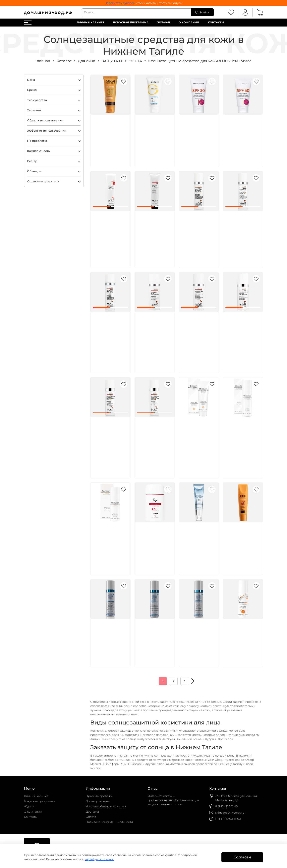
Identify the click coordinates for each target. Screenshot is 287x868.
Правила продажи (99, 796)
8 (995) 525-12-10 (226, 806)
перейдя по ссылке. (99, 859)
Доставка (92, 812)
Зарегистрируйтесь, (120, 3)
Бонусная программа (131, 22)
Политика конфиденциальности (109, 822)
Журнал (164, 22)
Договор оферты (98, 801)
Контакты (216, 22)
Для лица (87, 61)
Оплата (91, 817)
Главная (43, 61)
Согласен (242, 857)
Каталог (64, 61)
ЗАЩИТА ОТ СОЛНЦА (122, 61)
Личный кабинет (90, 22)
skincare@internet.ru (230, 813)
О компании (189, 22)
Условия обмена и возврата (106, 806)
